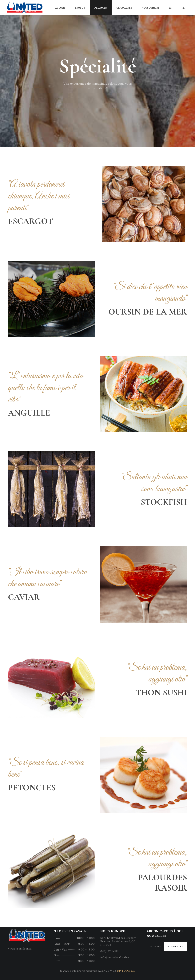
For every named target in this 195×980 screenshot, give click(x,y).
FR (183, 8)
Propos (80, 8)
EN (171, 8)
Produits (101, 8)
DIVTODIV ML (126, 971)
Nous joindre (150, 8)
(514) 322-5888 (109, 951)
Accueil (60, 8)
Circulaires (124, 8)
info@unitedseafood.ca (115, 957)
